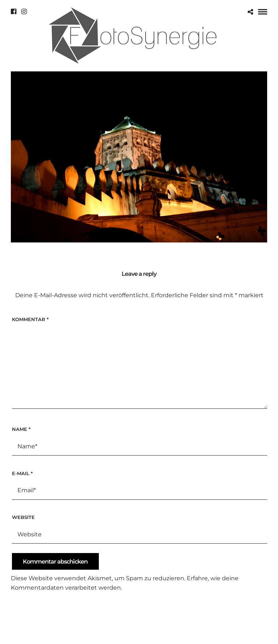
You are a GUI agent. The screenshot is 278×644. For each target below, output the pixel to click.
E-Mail (22, 473)
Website (23, 517)
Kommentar (30, 319)
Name (21, 429)
